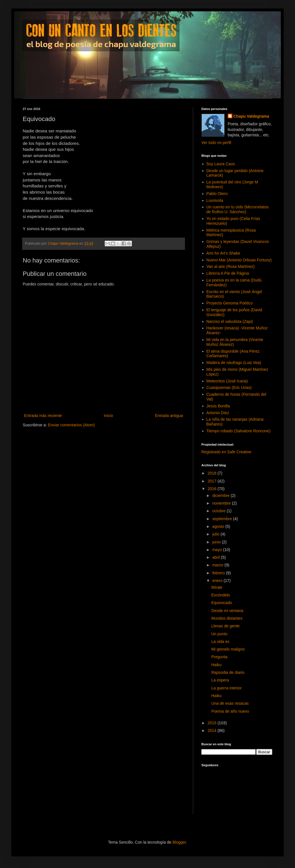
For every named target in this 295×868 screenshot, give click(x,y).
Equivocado (222, 603)
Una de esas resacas (230, 703)
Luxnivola (215, 200)
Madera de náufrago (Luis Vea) (234, 363)
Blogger (179, 842)
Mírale (217, 587)
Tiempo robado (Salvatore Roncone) (239, 431)
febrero (219, 573)
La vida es (220, 642)
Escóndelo (221, 595)
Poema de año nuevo (230, 711)
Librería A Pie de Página (228, 273)
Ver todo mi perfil (216, 143)
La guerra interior (226, 688)
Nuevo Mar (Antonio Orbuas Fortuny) (239, 260)
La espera (220, 680)
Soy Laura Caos (221, 164)
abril (216, 557)
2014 (213, 731)
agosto (219, 526)
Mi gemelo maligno (228, 649)
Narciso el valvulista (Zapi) (230, 321)
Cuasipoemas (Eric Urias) (229, 388)
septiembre (223, 519)
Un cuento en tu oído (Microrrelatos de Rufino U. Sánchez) (238, 209)
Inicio (108, 416)
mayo (218, 550)
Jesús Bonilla (218, 406)
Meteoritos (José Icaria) (227, 381)
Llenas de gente (226, 626)
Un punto (219, 634)
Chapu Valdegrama (251, 116)
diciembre (221, 496)
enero (218, 581)
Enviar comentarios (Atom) (71, 425)
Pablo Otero (217, 194)
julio (216, 534)
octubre (219, 511)
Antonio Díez (218, 413)
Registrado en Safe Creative (226, 452)
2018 (213, 473)
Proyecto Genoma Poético (230, 303)
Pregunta (219, 657)
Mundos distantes (227, 618)
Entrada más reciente (43, 416)
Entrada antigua (169, 416)
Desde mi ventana (227, 611)
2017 (213, 481)
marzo (218, 565)
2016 (213, 489)
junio (217, 542)
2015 (213, 723)
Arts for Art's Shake (223, 253)
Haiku (216, 665)
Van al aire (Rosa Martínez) (231, 266)
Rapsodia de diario (228, 672)
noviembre (222, 503)
